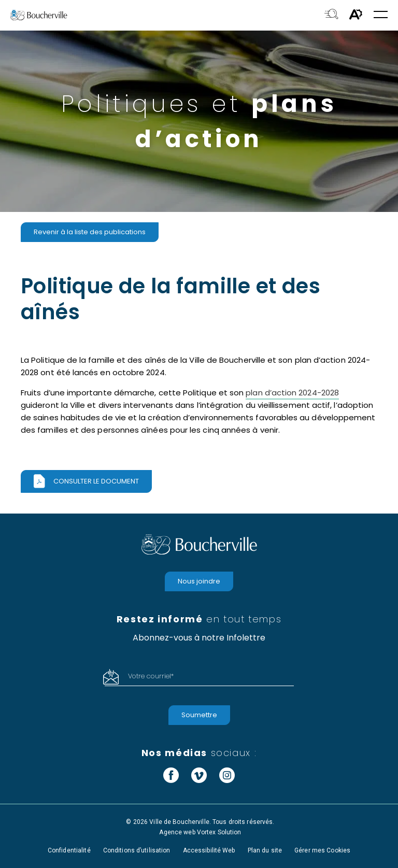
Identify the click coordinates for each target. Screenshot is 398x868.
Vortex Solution (219, 832)
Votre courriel (151, 676)
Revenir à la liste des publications (90, 232)
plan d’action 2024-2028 (292, 393)
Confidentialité (69, 850)
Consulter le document (96, 481)
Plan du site (265, 850)
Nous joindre (199, 581)
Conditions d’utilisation (137, 850)
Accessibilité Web (209, 850)
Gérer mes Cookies (322, 850)
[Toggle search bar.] (331, 15)
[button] (381, 15)
